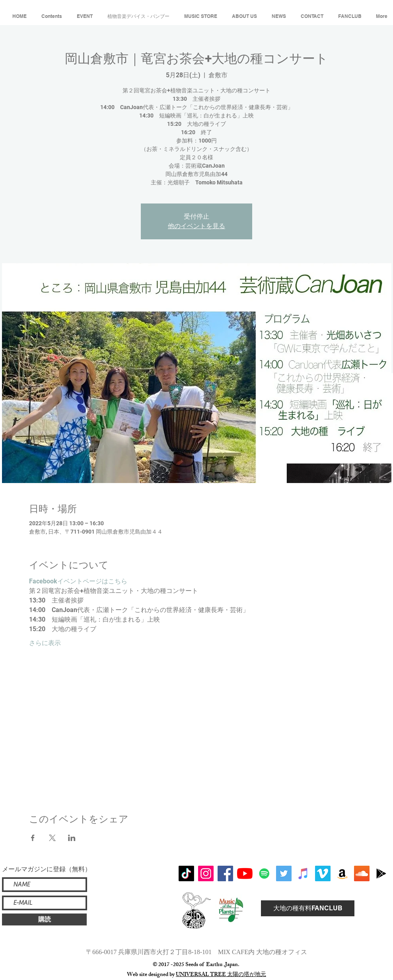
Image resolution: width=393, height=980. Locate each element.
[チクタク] (186, 873)
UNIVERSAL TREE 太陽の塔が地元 (221, 975)
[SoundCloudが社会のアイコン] (362, 873)
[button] (52, 13)
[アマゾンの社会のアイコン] (342, 873)
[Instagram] (206, 873)
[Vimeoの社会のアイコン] (323, 873)
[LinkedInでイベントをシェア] (72, 838)
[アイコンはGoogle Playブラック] (381, 873)
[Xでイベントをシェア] (52, 838)
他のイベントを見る (196, 226)
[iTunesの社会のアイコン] (303, 873)
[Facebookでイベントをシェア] (33, 838)
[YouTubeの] (245, 873)
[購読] (44, 919)
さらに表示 (45, 643)
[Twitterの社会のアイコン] (284, 873)
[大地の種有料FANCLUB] (308, 908)
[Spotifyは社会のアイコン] (264, 873)
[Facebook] (225, 873)
